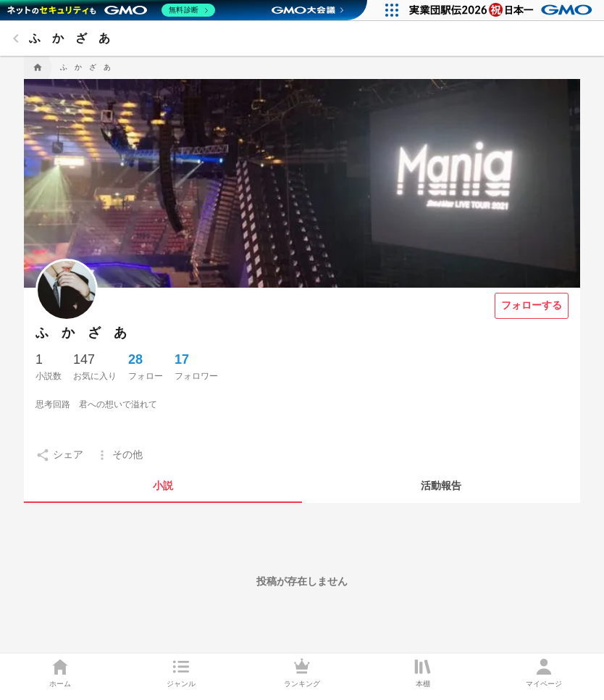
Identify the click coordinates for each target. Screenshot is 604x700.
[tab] (163, 486)
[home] (36, 67)
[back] (16, 38)
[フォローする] (532, 306)
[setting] (59, 455)
